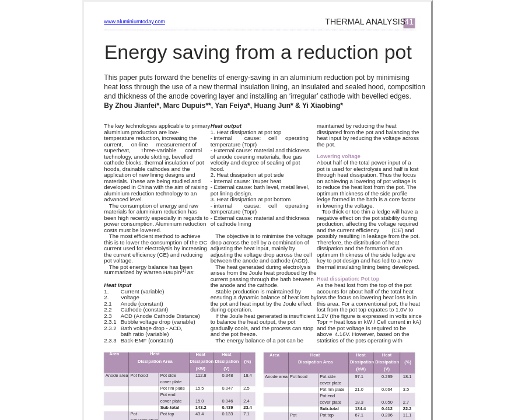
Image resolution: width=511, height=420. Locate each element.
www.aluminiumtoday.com (134, 22)
